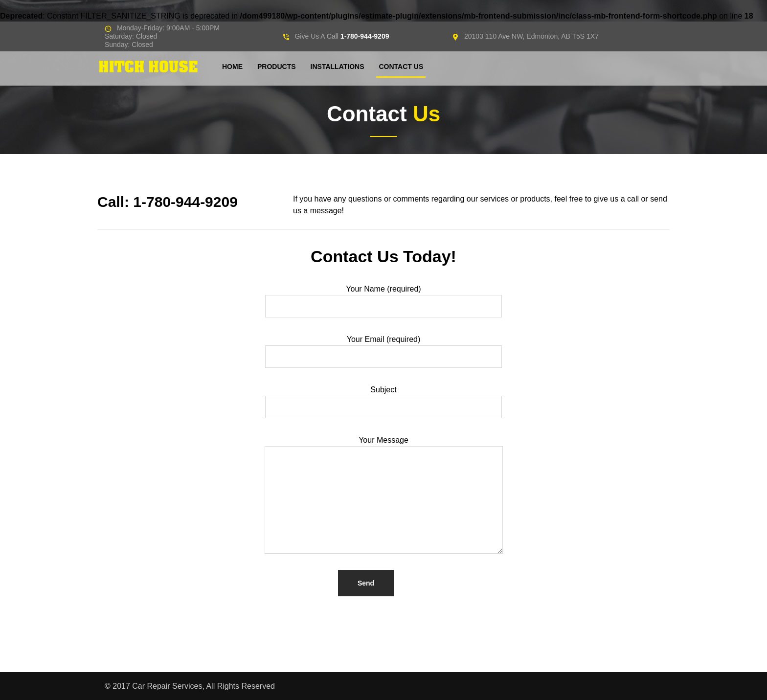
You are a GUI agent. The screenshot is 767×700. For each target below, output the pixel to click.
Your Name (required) (383, 302)
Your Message (384, 496)
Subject (383, 403)
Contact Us (401, 67)
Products (277, 67)
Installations (338, 67)
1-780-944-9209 (365, 36)
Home (232, 67)
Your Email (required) (383, 352)
